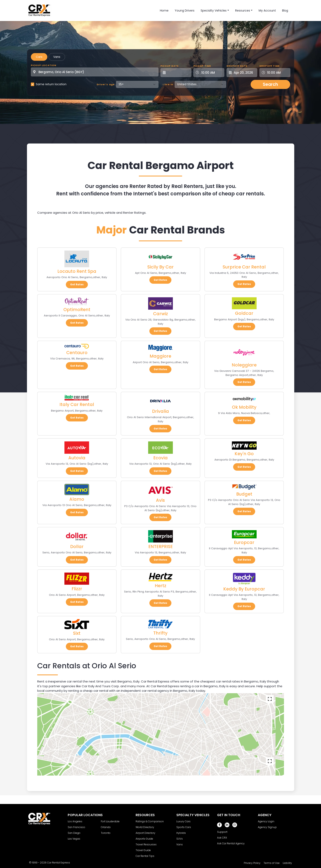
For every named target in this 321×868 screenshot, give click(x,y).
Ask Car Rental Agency (231, 843)
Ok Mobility (244, 407)
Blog (285, 10)
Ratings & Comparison (150, 821)
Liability (287, 863)
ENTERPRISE (160, 547)
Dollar (77, 547)
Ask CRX (222, 838)
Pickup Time (202, 66)
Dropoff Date (237, 66)
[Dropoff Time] (277, 73)
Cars (39, 57)
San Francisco (76, 827)
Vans (57, 57)
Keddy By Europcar (244, 589)
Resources (243, 10)
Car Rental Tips (145, 856)
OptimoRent (77, 310)
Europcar (244, 542)
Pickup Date (170, 66)
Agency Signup (267, 827)
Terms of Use (272, 863)
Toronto (106, 833)
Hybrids (181, 833)
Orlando (106, 827)
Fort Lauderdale (110, 821)
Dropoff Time (270, 66)
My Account (267, 10)
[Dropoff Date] (244, 73)
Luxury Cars (183, 821)
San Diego (74, 833)
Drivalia (160, 411)
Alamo (77, 499)
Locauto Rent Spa (77, 271)
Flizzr (77, 589)
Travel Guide (143, 850)
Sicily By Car (160, 267)
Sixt (77, 633)
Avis (160, 500)
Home (164, 10)
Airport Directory (145, 833)
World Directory (145, 827)
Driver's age (106, 84)
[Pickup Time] (211, 73)
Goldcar (244, 313)
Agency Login (266, 821)
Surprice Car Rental (244, 267)
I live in (168, 84)
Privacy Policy (252, 863)
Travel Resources (146, 844)
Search (270, 84)
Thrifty (160, 633)
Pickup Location (44, 65)
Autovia (77, 458)
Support (222, 832)
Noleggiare (244, 365)
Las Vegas (74, 839)
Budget (244, 494)
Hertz (160, 586)
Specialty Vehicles (214, 10)
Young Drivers (185, 10)
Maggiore (160, 356)
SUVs (180, 839)
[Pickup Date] (178, 73)
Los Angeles (75, 821)
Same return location (51, 84)
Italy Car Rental (77, 404)
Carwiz (160, 314)
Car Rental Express (59, 863)
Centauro (77, 353)
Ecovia (160, 458)
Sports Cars (184, 827)
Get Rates (77, 284)
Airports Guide (144, 839)
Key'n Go (244, 454)
